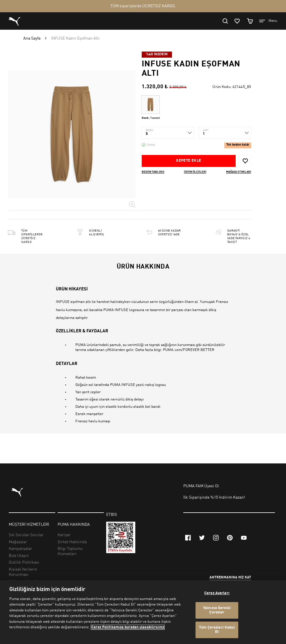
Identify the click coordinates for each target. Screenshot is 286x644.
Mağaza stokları (239, 172)
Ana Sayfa (32, 38)
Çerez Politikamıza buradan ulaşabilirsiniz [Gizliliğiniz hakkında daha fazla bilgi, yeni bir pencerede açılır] (128, 627)
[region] (143, 612)
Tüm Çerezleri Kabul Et (217, 630)
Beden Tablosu (153, 172)
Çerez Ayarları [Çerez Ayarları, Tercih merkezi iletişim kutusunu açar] (217, 593)
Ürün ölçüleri (195, 172)
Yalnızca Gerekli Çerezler (217, 610)
